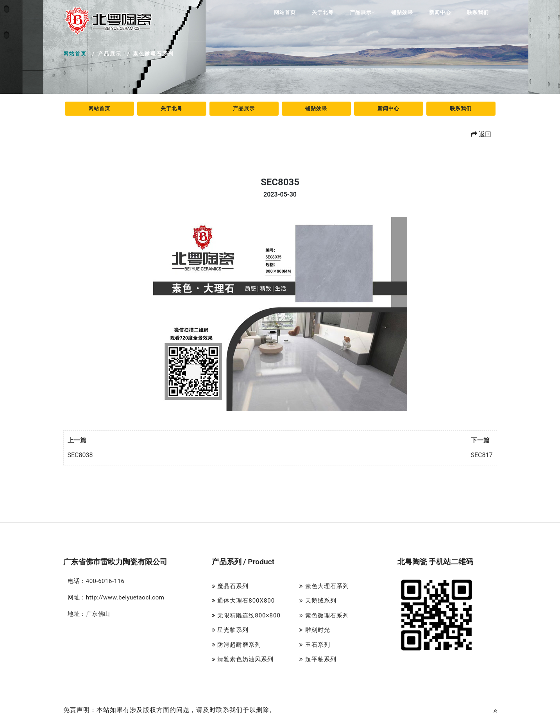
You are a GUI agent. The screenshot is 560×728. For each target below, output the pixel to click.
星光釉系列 (230, 630)
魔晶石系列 (230, 586)
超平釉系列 (318, 659)
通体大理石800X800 (243, 601)
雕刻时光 (315, 630)
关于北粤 (323, 12)
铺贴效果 (402, 12)
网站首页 (285, 12)
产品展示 (362, 12)
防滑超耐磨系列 (237, 645)
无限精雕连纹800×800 (246, 615)
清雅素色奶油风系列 (243, 659)
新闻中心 (440, 12)
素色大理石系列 (324, 586)
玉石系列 (315, 645)
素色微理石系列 (324, 615)
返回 (481, 134)
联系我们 (478, 12)
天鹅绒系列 (318, 601)
